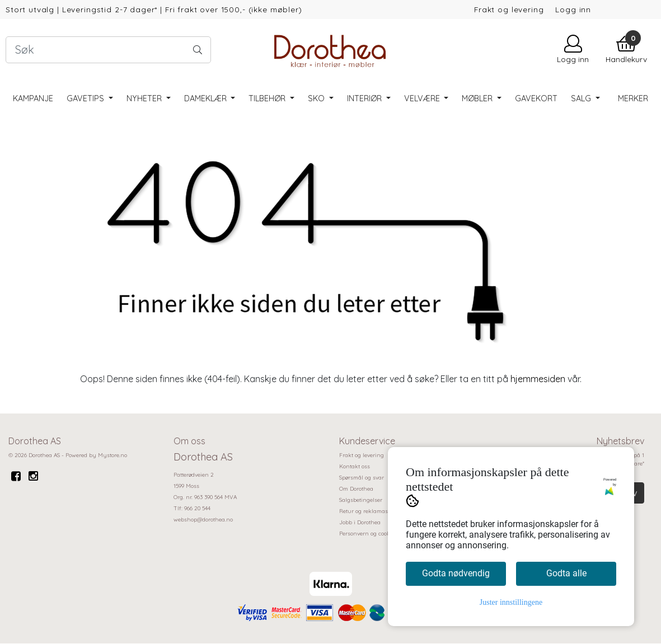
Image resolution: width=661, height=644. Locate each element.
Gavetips (86, 98)
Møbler (478, 98)
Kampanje (33, 98)
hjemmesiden (538, 379)
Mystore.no (112, 455)
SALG (582, 98)
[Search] (108, 50)
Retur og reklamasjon (368, 511)
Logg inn (573, 9)
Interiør (365, 98)
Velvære (423, 98)
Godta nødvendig (456, 573)
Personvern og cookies (368, 533)
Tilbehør (268, 98)
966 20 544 (197, 508)
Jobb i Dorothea (360, 522)
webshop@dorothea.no (203, 520)
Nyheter (145, 98)
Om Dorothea (356, 489)
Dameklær (207, 98)
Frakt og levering (509, 9)
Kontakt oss (355, 466)
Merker (633, 98)
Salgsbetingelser (361, 500)
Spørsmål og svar (362, 478)
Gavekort (536, 98)
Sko (317, 98)
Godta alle (566, 573)
